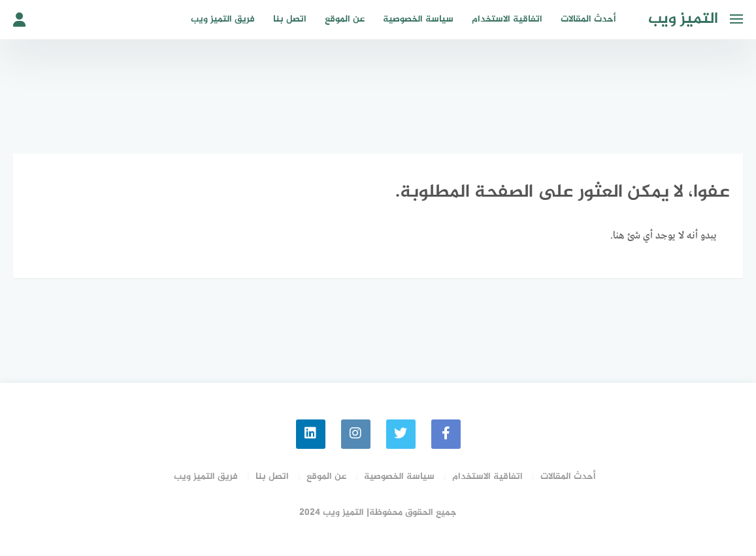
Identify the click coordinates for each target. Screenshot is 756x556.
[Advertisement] (378, 95)
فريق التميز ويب (223, 19)
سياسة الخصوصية (418, 19)
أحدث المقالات (588, 19)
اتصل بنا (290, 19)
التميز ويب (683, 19)
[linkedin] (311, 434)
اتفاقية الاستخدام (507, 19)
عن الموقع (345, 19)
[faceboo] (446, 434)
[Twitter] (401, 434)
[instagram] (356, 434)
